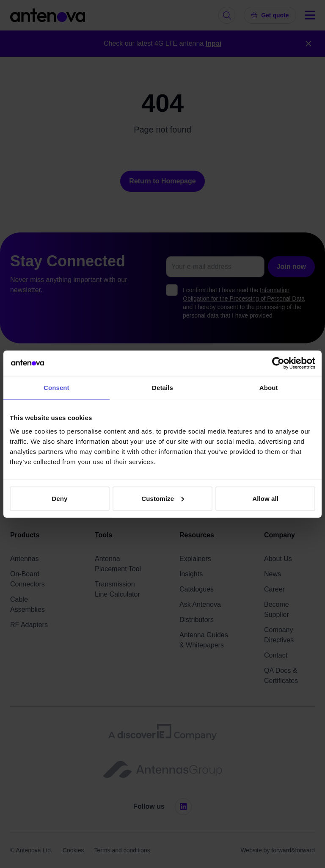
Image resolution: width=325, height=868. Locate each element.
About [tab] (269, 388)
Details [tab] (162, 388)
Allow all (265, 498)
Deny (59, 498)
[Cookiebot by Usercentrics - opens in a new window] (278, 363)
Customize (163, 498)
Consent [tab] (56, 388)
